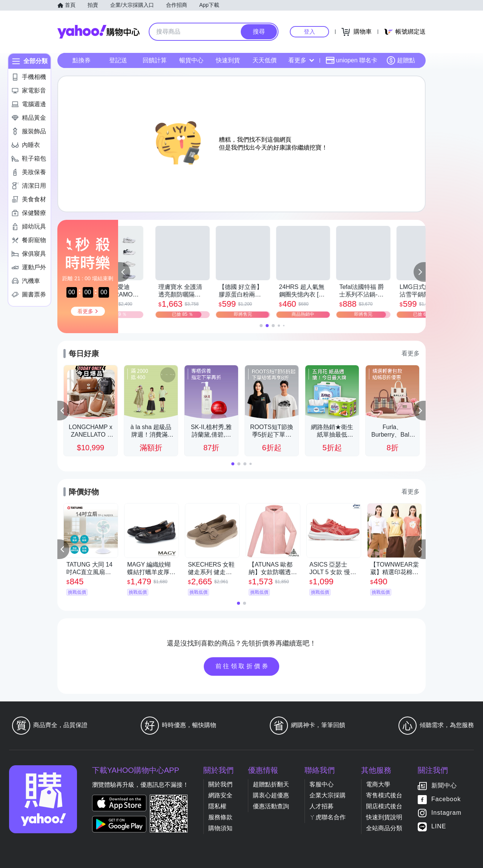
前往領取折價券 (243, 666)
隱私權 (217, 806)
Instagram (446, 813)
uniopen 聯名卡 (351, 60)
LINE (439, 826)
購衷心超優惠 (271, 795)
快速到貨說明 (384, 817)
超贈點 (401, 60)
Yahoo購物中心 (98, 32)
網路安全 (220, 795)
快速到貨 (228, 60)
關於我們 (220, 784)
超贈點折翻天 (271, 784)
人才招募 (321, 806)
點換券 (82, 60)
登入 (309, 32)
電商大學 (378, 784)
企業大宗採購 (328, 795)
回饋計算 (155, 60)
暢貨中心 (191, 60)
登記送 (118, 60)
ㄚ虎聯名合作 (328, 817)
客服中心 (321, 784)
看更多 (301, 60)
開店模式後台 (384, 806)
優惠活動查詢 (271, 806)
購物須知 (220, 828)
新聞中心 (444, 785)
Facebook (446, 799)
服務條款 (220, 817)
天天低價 (265, 60)
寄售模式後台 (384, 795)
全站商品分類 (384, 828)
